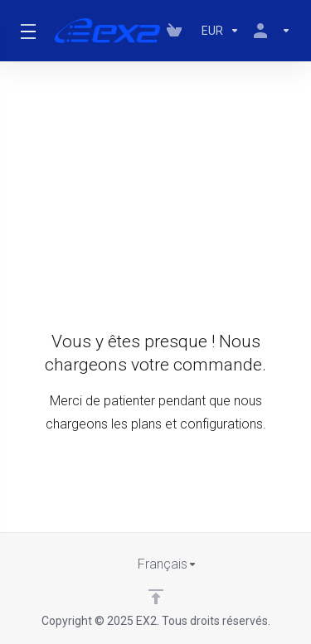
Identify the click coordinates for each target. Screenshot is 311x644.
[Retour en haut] (156, 597)
